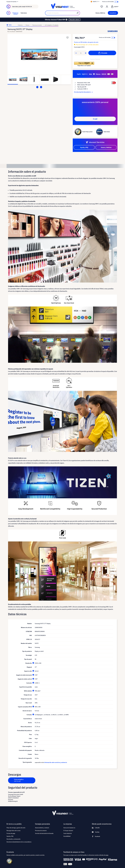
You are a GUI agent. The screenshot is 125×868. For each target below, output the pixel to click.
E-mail (95, 119)
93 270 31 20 (29, 7)
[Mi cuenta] (107, 7)
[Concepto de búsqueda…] (60, 13)
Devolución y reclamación (13, 839)
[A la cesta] (102, 53)
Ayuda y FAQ (10, 836)
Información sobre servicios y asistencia (56, 762)
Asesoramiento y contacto (42, 828)
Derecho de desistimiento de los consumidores (19, 842)
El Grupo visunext (68, 831)
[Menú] (8, 13)
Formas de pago (11, 833)
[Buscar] (78, 13)
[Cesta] (115, 7)
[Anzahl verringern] (76, 53)
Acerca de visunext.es (69, 828)
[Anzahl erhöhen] (86, 53)
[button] (84, 64)
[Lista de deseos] (102, 7)
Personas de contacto (41, 831)
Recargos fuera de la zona (13, 831)
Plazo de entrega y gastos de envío (16, 828)
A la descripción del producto (84, 92)
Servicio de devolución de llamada (44, 833)
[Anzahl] (81, 53)
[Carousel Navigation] (39, 87)
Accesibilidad (67, 836)
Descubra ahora (75, 20)
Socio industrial (68, 833)
